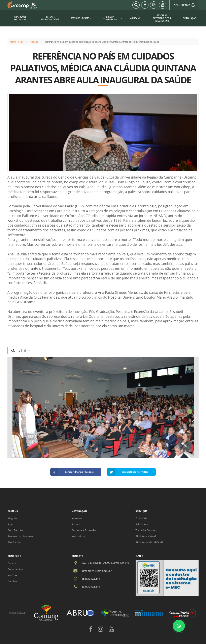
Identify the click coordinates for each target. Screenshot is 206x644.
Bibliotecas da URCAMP (150, 542)
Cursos (12, 563)
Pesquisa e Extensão (84, 530)
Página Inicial (16, 42)
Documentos (15, 569)
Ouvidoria (142, 518)
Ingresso (77, 518)
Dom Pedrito (15, 530)
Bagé (10, 524)
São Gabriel (14, 542)
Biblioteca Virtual (146, 536)
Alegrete (12, 518)
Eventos (12, 581)
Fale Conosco (144, 524)
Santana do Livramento (21, 536)
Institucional (79, 536)
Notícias (34, 42)
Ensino (75, 524)
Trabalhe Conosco (146, 530)
